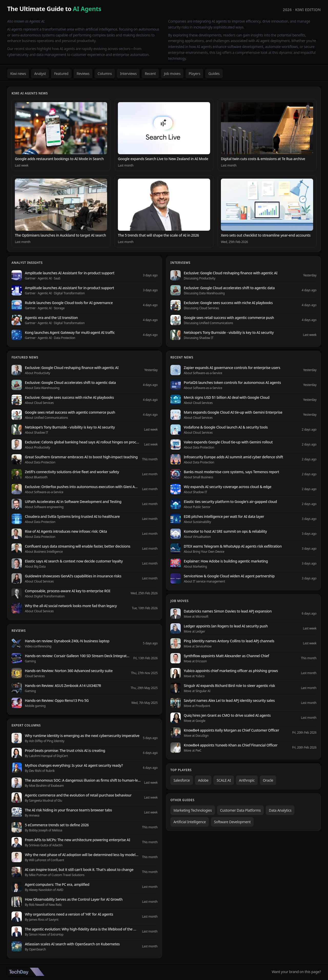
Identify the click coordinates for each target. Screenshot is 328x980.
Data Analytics (280, 810)
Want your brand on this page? (296, 972)
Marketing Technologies (193, 810)
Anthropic (247, 780)
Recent (150, 74)
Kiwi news (18, 74)
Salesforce (182, 780)
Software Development (232, 822)
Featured (61, 74)
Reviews (83, 74)
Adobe (203, 780)
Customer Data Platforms (240, 810)
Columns (105, 74)
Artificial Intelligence (190, 822)
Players (194, 74)
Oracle (268, 780)
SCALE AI (224, 780)
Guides (214, 74)
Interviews (128, 74)
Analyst (40, 74)
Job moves (172, 74)
